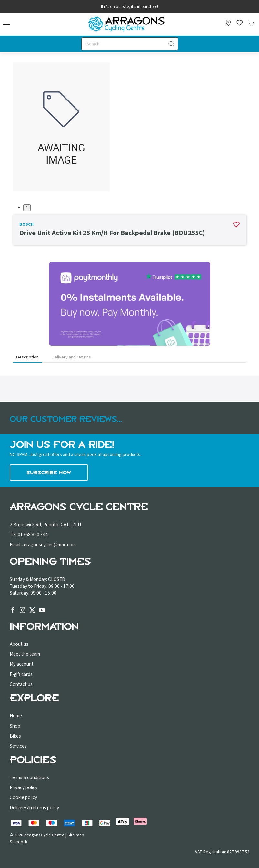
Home (16, 716)
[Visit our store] (228, 23)
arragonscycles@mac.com (49, 545)
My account (22, 664)
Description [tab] (27, 357)
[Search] (130, 44)
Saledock (19, 842)
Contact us (21, 684)
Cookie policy (23, 797)
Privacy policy (24, 787)
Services (18, 746)
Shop (15, 726)
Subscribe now (49, 472)
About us (19, 644)
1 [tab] (27, 208)
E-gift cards (21, 674)
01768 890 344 (33, 535)
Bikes (15, 736)
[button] (6, 23)
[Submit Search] (172, 44)
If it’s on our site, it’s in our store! (129, 7)
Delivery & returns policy (34, 808)
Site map (76, 835)
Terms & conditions (29, 777)
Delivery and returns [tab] (71, 357)
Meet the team (25, 654)
